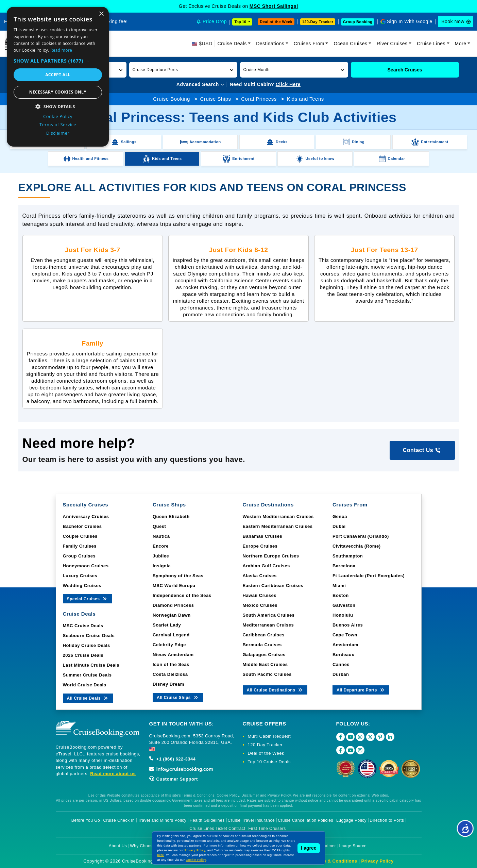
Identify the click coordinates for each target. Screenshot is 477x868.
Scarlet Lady (167, 625)
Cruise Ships (216, 99)
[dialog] (58, 77)
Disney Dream (168, 684)
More (461, 44)
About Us (118, 846)
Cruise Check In (119, 820)
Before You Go (86, 820)
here (161, 855)
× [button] (101, 14)
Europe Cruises (260, 546)
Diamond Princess (173, 605)
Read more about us (113, 774)
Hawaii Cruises (260, 595)
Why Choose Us (146, 846)
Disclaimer (326, 846)
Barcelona (344, 566)
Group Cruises (79, 556)
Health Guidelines (207, 820)
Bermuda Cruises (262, 645)
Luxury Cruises (80, 576)
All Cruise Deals (88, 698)
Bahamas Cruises (263, 536)
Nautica (161, 536)
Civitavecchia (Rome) (357, 546)
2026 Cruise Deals (83, 655)
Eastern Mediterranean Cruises (278, 526)
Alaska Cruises (260, 576)
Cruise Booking (172, 99)
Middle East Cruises (265, 664)
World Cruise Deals (85, 685)
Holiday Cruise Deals (87, 645)
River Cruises (392, 44)
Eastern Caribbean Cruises (273, 586)
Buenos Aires (348, 625)
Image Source (353, 846)
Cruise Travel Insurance (251, 820)
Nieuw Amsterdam (173, 655)
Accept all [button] (58, 75)
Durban (341, 674)
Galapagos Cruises (264, 655)
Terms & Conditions (335, 861)
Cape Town (345, 635)
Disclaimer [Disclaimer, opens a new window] (58, 133)
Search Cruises (405, 70)
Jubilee (161, 556)
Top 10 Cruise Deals (269, 762)
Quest (159, 526)
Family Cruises (80, 546)
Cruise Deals (232, 44)
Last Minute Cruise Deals (91, 665)
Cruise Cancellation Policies (305, 820)
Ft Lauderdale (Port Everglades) (369, 576)
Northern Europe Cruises (271, 556)
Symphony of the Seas (178, 576)
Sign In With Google (410, 21)
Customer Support (174, 779)
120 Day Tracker (265, 745)
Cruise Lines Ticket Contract (217, 829)
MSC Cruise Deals (83, 626)
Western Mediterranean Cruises (278, 516)
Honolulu (343, 615)
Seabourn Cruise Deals (89, 636)
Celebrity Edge (169, 645)
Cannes (341, 664)
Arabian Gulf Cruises (266, 566)
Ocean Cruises (350, 44)
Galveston (344, 605)
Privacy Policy (378, 861)
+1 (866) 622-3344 (173, 759)
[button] (183, 70)
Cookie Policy (196, 860)
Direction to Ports (387, 820)
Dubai (339, 526)
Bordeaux (343, 655)
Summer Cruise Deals (87, 675)
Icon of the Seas (171, 664)
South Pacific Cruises (267, 674)
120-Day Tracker (318, 22)
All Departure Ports (361, 690)
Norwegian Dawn (172, 615)
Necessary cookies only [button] (58, 92)
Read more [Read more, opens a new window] (61, 50)
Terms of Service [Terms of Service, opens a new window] (58, 124)
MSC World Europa (174, 586)
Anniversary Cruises (86, 516)
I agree (309, 848)
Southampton (348, 556)
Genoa (340, 516)
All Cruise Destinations (275, 690)
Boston (341, 595)
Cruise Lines (431, 44)
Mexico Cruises (260, 605)
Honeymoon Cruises (86, 566)
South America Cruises (269, 615)
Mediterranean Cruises (268, 625)
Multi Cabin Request (269, 736)
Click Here (288, 84)
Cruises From (309, 44)
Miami (339, 586)
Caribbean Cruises (264, 635)
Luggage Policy (351, 820)
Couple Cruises (80, 536)
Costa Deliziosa (170, 674)
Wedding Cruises (82, 586)
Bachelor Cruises (82, 526)
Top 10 (241, 22)
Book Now (453, 21)
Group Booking (358, 22)
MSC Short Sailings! (274, 6)
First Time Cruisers (267, 829)
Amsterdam (345, 645)
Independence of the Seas (182, 595)
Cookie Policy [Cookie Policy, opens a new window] (58, 116)
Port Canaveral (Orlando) (361, 536)
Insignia (162, 566)
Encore (161, 546)
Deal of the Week (276, 22)
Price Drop (215, 21)
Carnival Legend (171, 635)
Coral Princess (259, 99)
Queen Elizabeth (171, 516)
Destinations (270, 44)
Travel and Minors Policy (162, 820)
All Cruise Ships (178, 697)
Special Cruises (88, 598)
